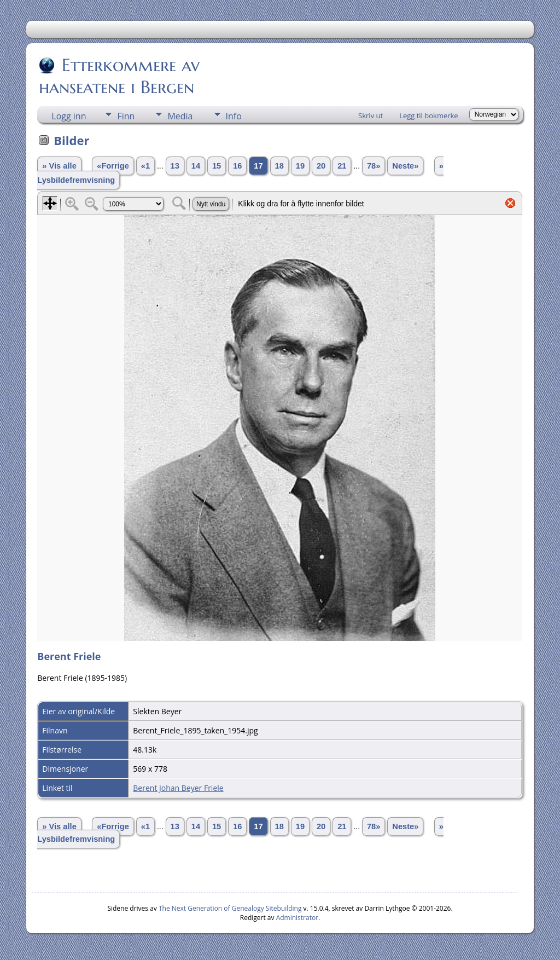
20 (321, 166)
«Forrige (113, 166)
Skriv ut (371, 115)
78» (374, 166)
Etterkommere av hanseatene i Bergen (119, 76)
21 (342, 166)
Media (180, 116)
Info (234, 116)
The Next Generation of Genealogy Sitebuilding (230, 908)
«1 (145, 166)
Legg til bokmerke (429, 115)
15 (217, 166)
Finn (126, 116)
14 (196, 166)
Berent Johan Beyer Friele (178, 788)
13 (175, 166)
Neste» (405, 166)
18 (279, 166)
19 (300, 166)
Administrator (297, 918)
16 (237, 166)
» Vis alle (59, 166)
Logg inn (69, 116)
